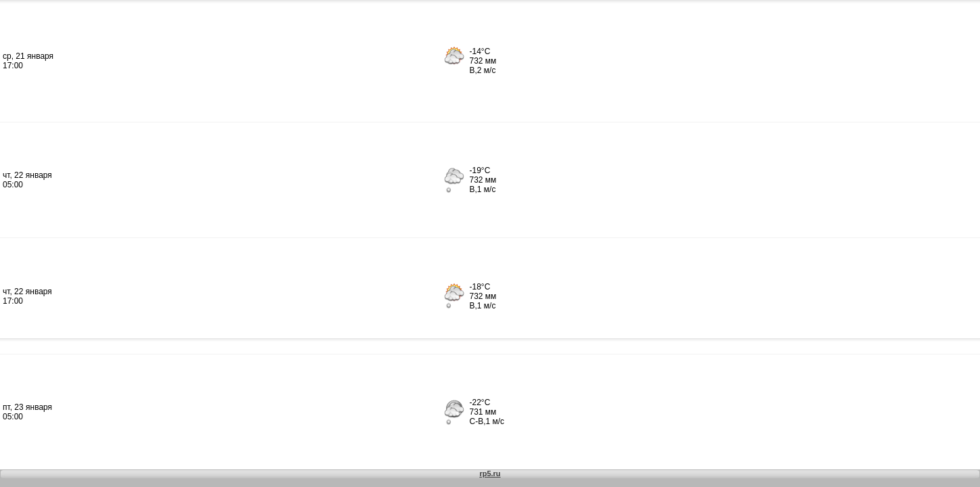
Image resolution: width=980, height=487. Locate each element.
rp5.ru (490, 473)
